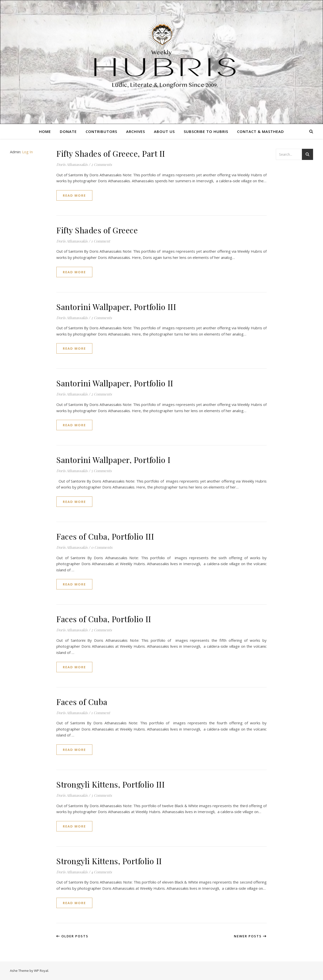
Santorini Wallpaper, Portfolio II (115, 383)
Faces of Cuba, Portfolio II (104, 619)
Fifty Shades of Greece (97, 230)
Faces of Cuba (82, 702)
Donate (68, 131)
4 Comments (102, 872)
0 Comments (102, 547)
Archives (136, 131)
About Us (164, 131)
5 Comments (101, 471)
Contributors (101, 131)
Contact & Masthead (261, 131)
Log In (27, 152)
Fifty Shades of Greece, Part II (111, 153)
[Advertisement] (296, 244)
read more (74, 195)
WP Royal (41, 971)
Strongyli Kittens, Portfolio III (110, 784)
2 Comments (102, 164)
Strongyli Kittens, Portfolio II (109, 861)
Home (45, 131)
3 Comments (102, 795)
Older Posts (72, 936)
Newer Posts (250, 936)
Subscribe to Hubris (206, 131)
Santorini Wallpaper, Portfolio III (116, 307)
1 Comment (101, 241)
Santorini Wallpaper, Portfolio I (113, 460)
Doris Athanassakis (72, 164)
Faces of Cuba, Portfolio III (105, 536)
